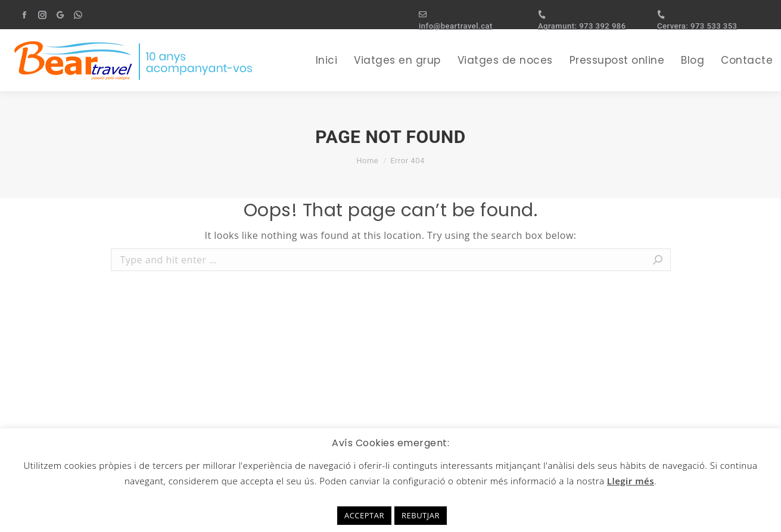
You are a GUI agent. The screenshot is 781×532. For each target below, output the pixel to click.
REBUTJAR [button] (421, 515)
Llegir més (631, 481)
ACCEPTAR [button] (364, 515)
